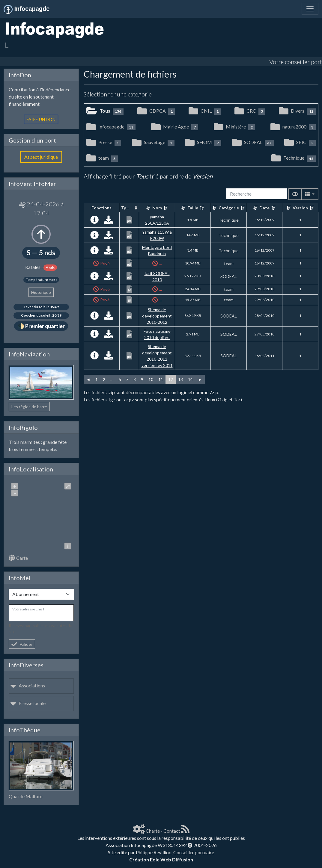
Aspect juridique (41, 157)
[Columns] (310, 194)
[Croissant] (148, 208)
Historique (41, 292)
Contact (172, 831)
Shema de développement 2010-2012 (157, 316)
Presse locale (28, 703)
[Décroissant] (166, 208)
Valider (22, 644)
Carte (18, 558)
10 (151, 379)
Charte (153, 831)
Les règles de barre (29, 407)
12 (171, 379)
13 (180, 379)
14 (190, 379)
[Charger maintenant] (109, 221)
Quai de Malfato (26, 796)
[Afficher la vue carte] (295, 194)
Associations (28, 685)
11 (161, 379)
